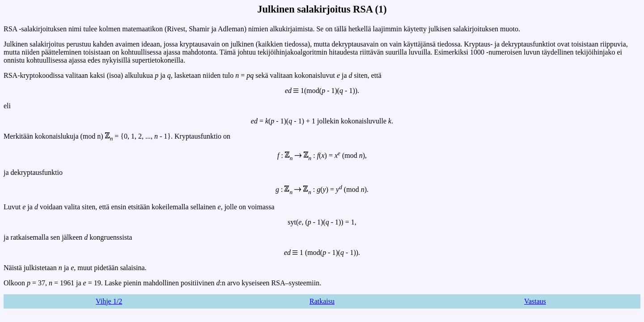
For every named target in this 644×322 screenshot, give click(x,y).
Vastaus (535, 301)
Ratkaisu (322, 301)
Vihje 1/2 (109, 301)
